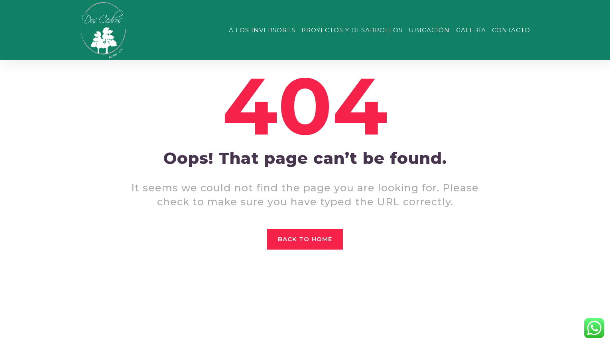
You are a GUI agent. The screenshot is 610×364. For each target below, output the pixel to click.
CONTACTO (511, 30)
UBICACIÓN (429, 30)
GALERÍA (471, 30)
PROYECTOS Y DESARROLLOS (352, 30)
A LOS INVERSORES (262, 30)
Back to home (305, 239)
